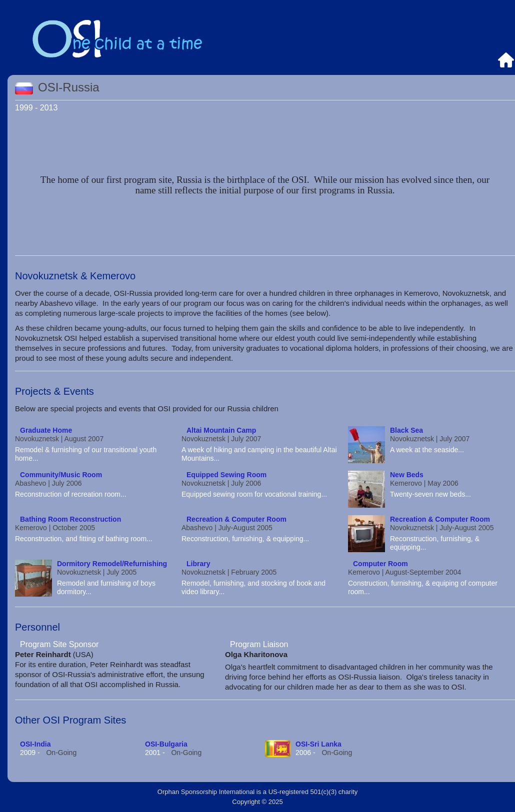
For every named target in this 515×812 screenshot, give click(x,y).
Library (198, 564)
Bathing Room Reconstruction (70, 519)
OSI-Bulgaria (166, 744)
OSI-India (35, 744)
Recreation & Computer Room (236, 519)
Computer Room (380, 564)
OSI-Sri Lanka (318, 744)
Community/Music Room (61, 475)
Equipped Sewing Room (226, 475)
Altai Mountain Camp (221, 430)
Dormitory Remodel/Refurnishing (112, 564)
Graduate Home (46, 430)
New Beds (407, 475)
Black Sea (406, 430)
